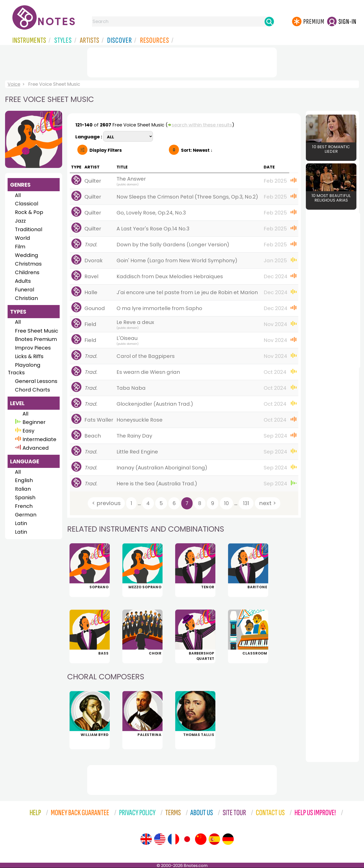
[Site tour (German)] (228, 839)
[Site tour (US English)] (160, 839)
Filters (106, 150)
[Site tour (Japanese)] (187, 839)
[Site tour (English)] (146, 839)
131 (246, 503)
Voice (14, 84)
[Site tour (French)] (173, 839)
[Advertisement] (182, 61)
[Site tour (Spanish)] (214, 839)
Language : (89, 136)
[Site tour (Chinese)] (201, 839)
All (18, 195)
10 (226, 503)
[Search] (269, 21)
